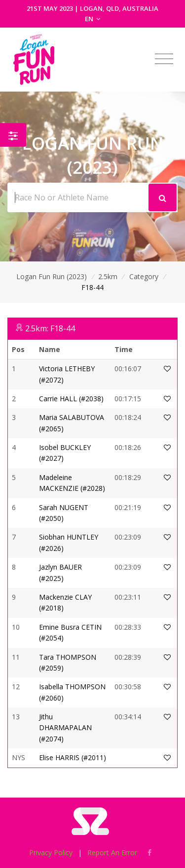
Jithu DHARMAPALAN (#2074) (65, 728)
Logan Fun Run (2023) (52, 276)
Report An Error (112, 852)
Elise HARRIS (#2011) (73, 757)
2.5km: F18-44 (50, 328)
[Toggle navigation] (164, 59)
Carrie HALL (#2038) (71, 399)
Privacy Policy (51, 852)
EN (92, 19)
